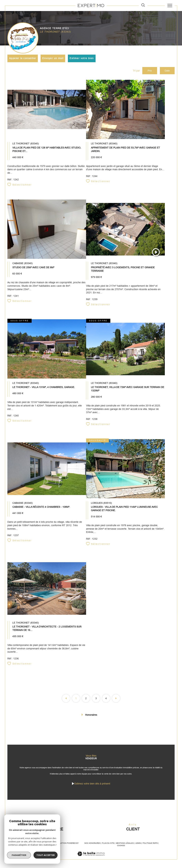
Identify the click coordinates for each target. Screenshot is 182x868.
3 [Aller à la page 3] (96, 698)
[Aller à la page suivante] (116, 698)
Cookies (121, 846)
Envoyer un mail (53, 58)
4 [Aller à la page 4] (106, 698)
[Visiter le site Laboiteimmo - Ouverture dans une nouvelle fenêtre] (91, 858)
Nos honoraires (92, 843)
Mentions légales (125, 843)
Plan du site (108, 843)
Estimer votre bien (82, 58)
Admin (138, 843)
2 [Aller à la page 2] (86, 698)
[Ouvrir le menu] (170, 6)
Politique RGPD (150, 843)
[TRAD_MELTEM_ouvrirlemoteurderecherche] (143, 5)
